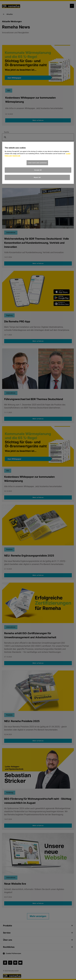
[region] (38, 163)
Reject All (37, 177)
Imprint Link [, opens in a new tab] (16, 156)
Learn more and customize (37, 163)
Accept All (38, 170)
